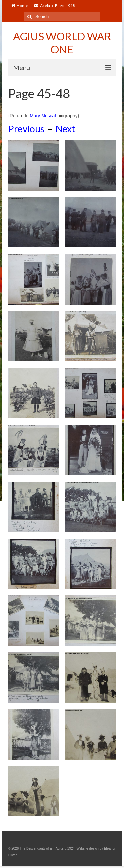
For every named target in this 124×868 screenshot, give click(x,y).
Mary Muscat (43, 116)
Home (20, 5)
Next (65, 129)
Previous (26, 129)
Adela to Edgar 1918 (55, 5)
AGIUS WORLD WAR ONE (62, 43)
